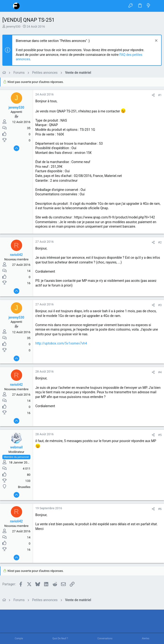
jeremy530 (13, 27)
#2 (160, 242)
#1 (160, 95)
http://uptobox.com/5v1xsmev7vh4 (61, 343)
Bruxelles (24, 487)
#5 (160, 435)
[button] (7, 6)
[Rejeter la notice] (156, 41)
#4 (160, 372)
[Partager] (153, 95)
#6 (160, 509)
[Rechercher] (157, 6)
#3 (160, 305)
